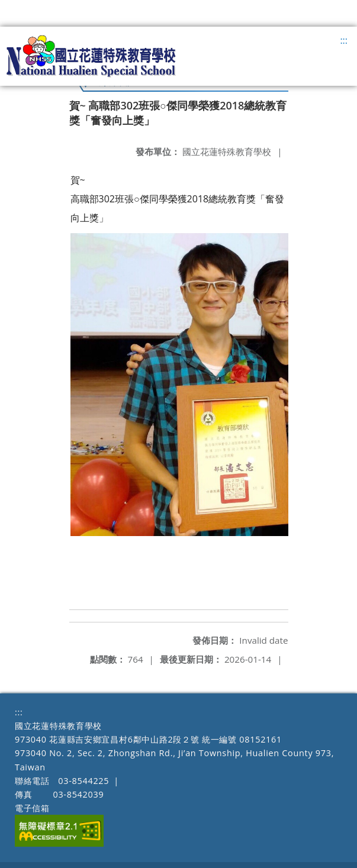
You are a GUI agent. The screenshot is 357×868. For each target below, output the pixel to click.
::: (344, 40)
